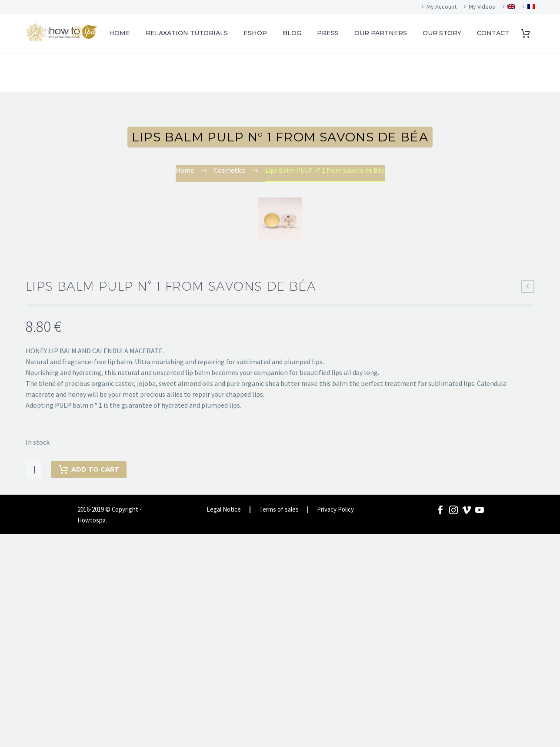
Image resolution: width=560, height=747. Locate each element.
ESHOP (255, 33)
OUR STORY (442, 33)
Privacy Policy (335, 510)
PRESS (328, 33)
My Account (442, 7)
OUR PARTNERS (381, 33)
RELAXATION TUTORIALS (187, 33)
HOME (120, 33)
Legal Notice (224, 510)
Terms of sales (279, 510)
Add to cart (89, 469)
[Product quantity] (34, 469)
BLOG (292, 33)
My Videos (482, 7)
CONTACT (493, 33)
